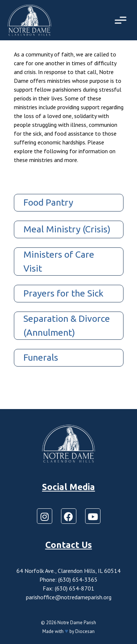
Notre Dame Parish (77, 623)
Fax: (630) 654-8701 (68, 588)
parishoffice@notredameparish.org (69, 597)
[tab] (69, 203)
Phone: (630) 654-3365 (68, 579)
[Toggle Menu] (121, 20)
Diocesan (85, 631)
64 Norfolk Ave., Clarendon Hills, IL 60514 (68, 571)
